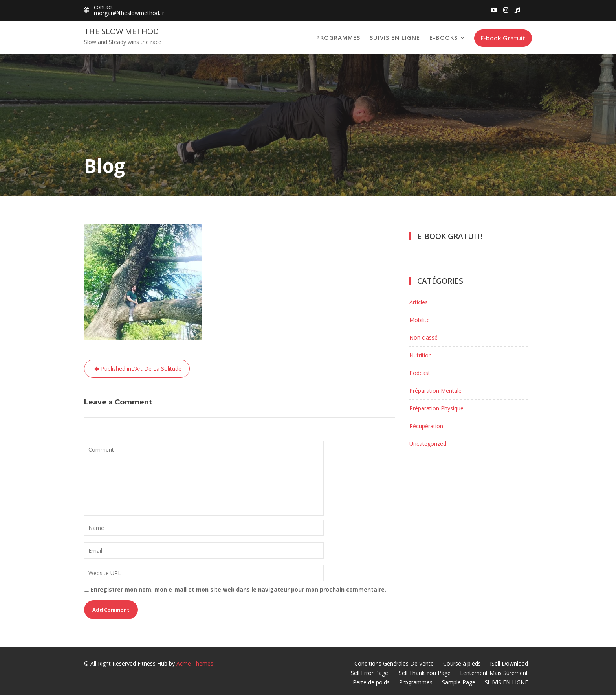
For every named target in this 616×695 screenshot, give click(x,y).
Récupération (426, 426)
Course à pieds (462, 663)
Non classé (423, 337)
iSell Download (509, 663)
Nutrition (421, 355)
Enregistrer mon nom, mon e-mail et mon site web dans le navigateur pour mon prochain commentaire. (238, 589)
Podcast (420, 373)
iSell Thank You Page (424, 673)
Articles (419, 302)
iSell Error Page (369, 673)
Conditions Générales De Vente (394, 663)
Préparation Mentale (435, 391)
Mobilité (420, 320)
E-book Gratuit (503, 38)
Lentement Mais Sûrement (494, 673)
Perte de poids (371, 682)
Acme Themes (195, 663)
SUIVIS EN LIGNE (395, 37)
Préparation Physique (436, 408)
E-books (444, 37)
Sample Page (459, 682)
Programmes (338, 37)
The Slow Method (121, 31)
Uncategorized (428, 444)
